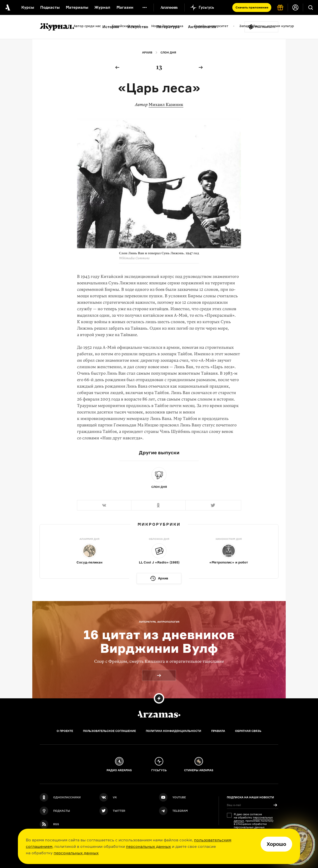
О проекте (65, 731)
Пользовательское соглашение (109, 731)
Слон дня (168, 52)
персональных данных (148, 846)
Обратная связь (248, 731)
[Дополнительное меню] (145, 7)
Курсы (28, 7)
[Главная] (159, 714)
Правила (218, 731)
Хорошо (276, 844)
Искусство (138, 27)
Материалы (77, 7)
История (111, 27)
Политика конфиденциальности (174, 731)
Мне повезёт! (265, 27)
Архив (147, 52)
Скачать (252, 7)
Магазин (125, 7)
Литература (168, 27)
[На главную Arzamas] (7, 7)
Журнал (102, 7)
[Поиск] (311, 7)
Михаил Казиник (166, 105)
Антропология (202, 27)
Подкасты (50, 7)
